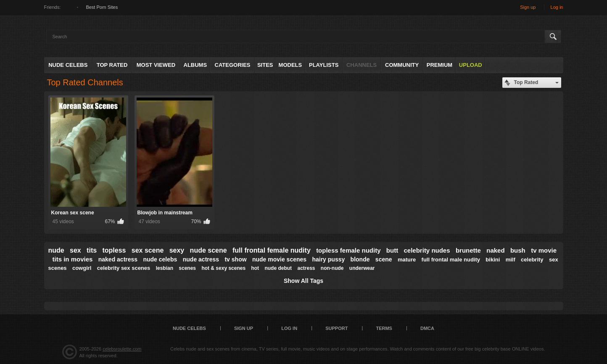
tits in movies (73, 259)
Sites (265, 65)
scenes (187, 268)
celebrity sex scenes (124, 268)
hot (255, 268)
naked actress (118, 259)
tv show (235, 259)
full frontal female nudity (272, 250)
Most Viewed (156, 65)
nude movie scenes (279, 259)
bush (518, 250)
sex (75, 250)
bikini (493, 260)
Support (336, 328)
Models (290, 65)
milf (511, 260)
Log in (557, 7)
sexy (177, 250)
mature (407, 260)
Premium (439, 65)
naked (495, 250)
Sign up (528, 7)
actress (306, 268)
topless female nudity (348, 250)
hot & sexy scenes (223, 268)
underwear (362, 268)
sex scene (148, 250)
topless (114, 250)
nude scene (208, 250)
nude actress (201, 259)
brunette (468, 250)
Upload (471, 65)
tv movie (544, 250)
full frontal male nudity (451, 260)
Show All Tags (303, 281)
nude (56, 250)
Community (402, 65)
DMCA (427, 328)
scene (384, 259)
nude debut (278, 268)
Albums (195, 65)
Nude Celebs (68, 65)
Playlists (324, 65)
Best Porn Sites (102, 7)
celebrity (532, 260)
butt (392, 250)
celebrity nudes (427, 250)
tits (92, 250)
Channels (362, 65)
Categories (233, 65)
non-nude (332, 268)
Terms (384, 328)
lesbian (165, 268)
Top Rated (112, 65)
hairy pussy (328, 259)
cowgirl (82, 268)
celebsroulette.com (122, 349)
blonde (360, 259)
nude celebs (160, 259)
